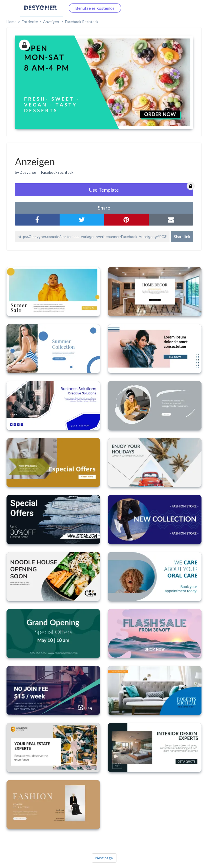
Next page (104, 858)
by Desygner (26, 172)
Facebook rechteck (57, 172)
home (12, 22)
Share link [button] (182, 237)
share (104, 208)
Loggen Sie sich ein (42, 8)
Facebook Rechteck (82, 22)
